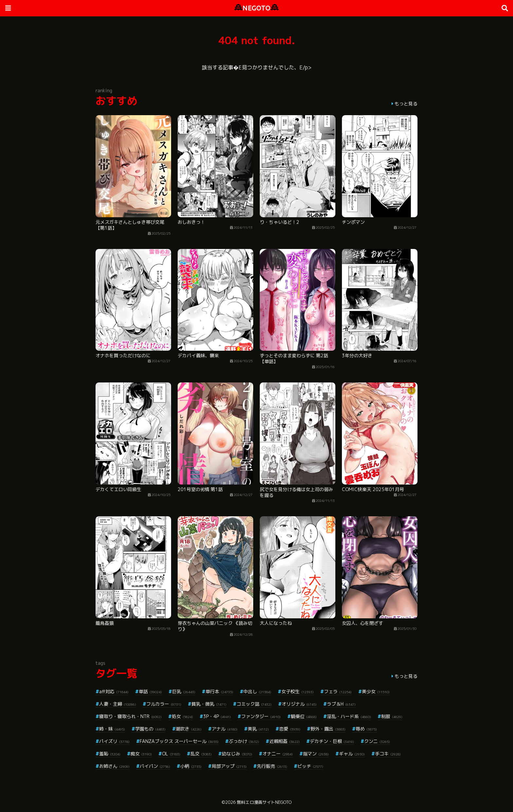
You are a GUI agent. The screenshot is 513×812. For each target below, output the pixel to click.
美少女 (376, 691)
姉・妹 (112, 729)
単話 (150, 691)
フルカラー (164, 704)
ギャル (352, 754)
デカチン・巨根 (332, 741)
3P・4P (217, 716)
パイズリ (114, 741)
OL (171, 754)
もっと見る (406, 104)
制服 (392, 716)
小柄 (191, 766)
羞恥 (110, 754)
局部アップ (229, 766)
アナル (225, 729)
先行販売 (272, 766)
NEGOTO (256, 8)
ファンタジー (261, 716)
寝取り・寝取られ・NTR (130, 716)
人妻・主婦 (118, 704)
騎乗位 (304, 716)
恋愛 (290, 729)
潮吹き (189, 729)
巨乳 (184, 691)
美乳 (258, 729)
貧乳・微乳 (209, 704)
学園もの (150, 729)
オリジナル (299, 704)
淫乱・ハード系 (349, 716)
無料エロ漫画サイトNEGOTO (264, 802)
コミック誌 (254, 704)
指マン (316, 754)
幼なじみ (237, 754)
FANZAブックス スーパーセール (179, 741)
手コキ (388, 754)
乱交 (201, 754)
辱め (366, 729)
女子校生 (298, 691)
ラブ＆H (341, 704)
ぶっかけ (244, 741)
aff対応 (114, 691)
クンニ (377, 741)
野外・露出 (328, 729)
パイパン (155, 766)
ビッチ (310, 766)
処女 (182, 716)
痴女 (141, 754)
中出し (257, 691)
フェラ (338, 691)
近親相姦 (284, 741)
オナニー (278, 754)
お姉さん (114, 766)
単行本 (219, 691)
